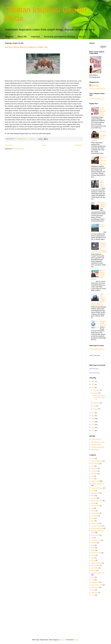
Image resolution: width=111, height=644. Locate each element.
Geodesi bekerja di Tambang (103, 205)
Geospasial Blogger (97, 488)
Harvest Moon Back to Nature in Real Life (26, 47)
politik (93, 548)
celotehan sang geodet (98, 447)
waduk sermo (95, 587)
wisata (93, 595)
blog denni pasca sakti (98, 442)
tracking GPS (95, 582)
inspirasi (94, 498)
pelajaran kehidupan (97, 528)
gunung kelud (95, 493)
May (95, 406)
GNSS (93, 491)
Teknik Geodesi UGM (98, 573)
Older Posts (79, 145)
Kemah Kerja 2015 (97, 501)
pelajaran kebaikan (97, 526)
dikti (93, 476)
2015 (93, 422)
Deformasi (94, 474)
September (97, 403)
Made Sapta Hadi (94, 369)
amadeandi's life (96, 439)
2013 (93, 428)
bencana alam (95, 464)
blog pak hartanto (96, 445)
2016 (93, 419)
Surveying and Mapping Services (59, 37)
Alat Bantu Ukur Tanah (102, 184)
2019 (93, 387)
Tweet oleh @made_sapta (97, 99)
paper (93, 521)
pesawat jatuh (95, 535)
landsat (93, 503)
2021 (93, 381)
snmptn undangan (96, 563)
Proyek (93, 555)
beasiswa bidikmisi (97, 461)
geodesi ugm (95, 450)
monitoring (95, 516)
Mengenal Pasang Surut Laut (103, 323)
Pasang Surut (95, 523)
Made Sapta (95, 86)
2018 (93, 413)
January (96, 409)
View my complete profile (97, 88)
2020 (93, 384)
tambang (94, 570)
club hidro (94, 471)
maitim (93, 511)
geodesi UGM (95, 481)
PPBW (93, 550)
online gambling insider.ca (97, 349)
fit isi (93, 479)
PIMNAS (94, 543)
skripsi (93, 560)
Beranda (9, 37)
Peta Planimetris (96, 540)
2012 (93, 431)
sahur (93, 558)
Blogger (76, 640)
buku (93, 466)
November (97, 390)
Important (35, 37)
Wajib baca (95, 592)
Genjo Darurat (102, 226)
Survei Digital (95, 565)
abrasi (93, 458)
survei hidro (95, 568)
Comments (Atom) (18, 149)
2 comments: (32, 139)
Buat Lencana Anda (94, 373)
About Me (22, 37)
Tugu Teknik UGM (97, 585)
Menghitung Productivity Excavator (103, 161)
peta (92, 538)
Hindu (93, 496)
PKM (93, 545)
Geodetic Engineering (98, 484)
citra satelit (95, 469)
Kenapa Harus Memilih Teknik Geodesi (102, 111)
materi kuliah (95, 513)
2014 (93, 425)
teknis (93, 577)
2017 (93, 416)
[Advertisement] (55, 618)
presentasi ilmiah (96, 553)
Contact (93, 37)
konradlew (63, 640)
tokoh (93, 580)
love (92, 508)
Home (44, 145)
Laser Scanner (95, 506)
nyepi (93, 518)
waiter (93, 590)
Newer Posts (9, 145)
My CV (82, 37)
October (96, 393)
